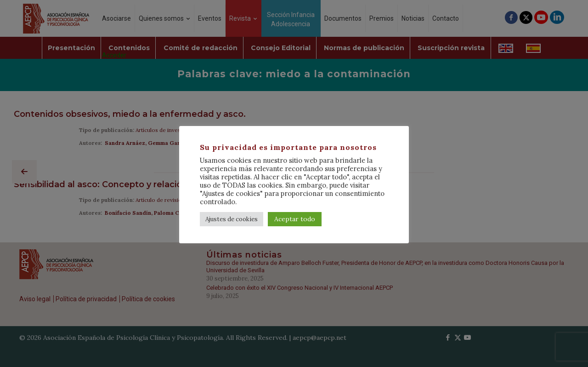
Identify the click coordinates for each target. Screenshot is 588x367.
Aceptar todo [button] (295, 219)
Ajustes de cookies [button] (232, 219)
